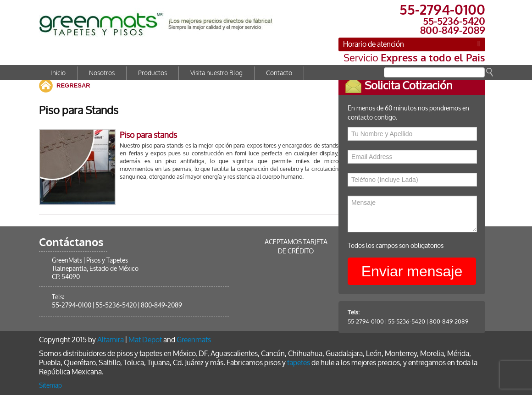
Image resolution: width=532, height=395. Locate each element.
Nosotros (102, 73)
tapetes (299, 363)
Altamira (111, 340)
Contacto (279, 73)
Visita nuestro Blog (216, 73)
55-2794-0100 (372, 321)
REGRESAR (73, 85)
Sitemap (50, 386)
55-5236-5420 (413, 321)
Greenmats (194, 340)
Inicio (58, 73)
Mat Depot (145, 340)
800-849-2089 (455, 321)
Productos (152, 73)
